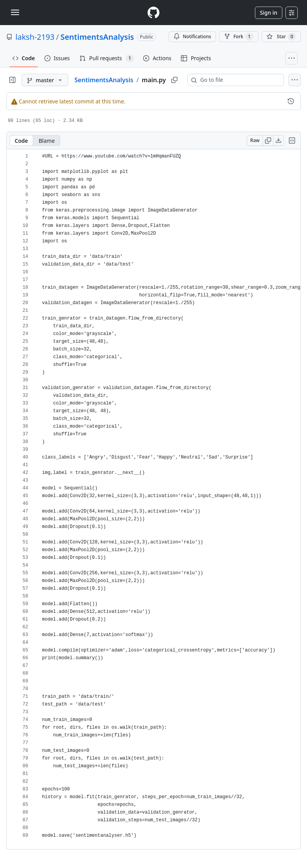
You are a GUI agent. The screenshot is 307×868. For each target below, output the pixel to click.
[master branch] (45, 80)
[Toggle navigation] (15, 12)
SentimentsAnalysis (97, 37)
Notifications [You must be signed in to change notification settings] (192, 36)
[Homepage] (153, 13)
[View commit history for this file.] (291, 101)
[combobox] (239, 80)
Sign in (269, 13)
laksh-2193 (35, 37)
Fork (239, 37)
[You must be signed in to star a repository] (281, 37)
